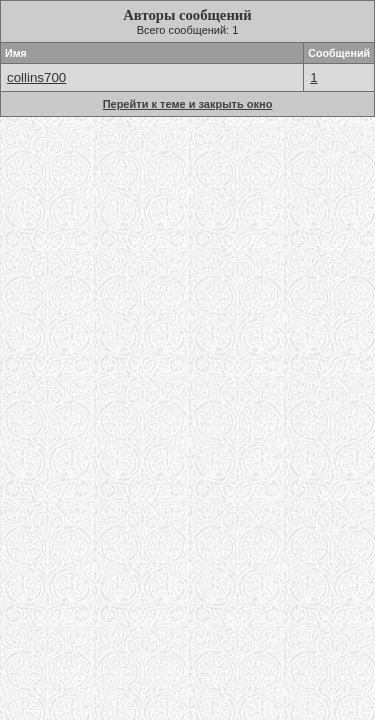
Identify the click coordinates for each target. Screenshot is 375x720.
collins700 (36, 77)
